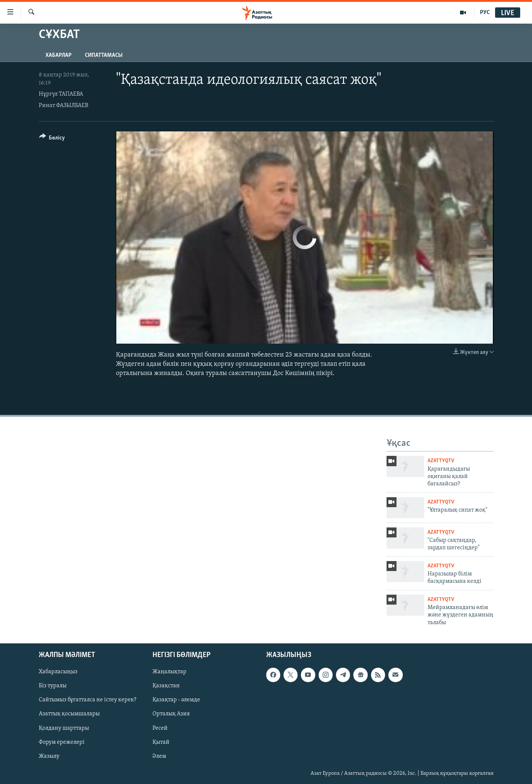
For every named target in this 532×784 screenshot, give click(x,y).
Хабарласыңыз (58, 672)
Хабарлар (59, 55)
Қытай (161, 742)
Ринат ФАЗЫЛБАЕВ (64, 106)
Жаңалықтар (169, 672)
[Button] (52, 139)
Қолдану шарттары (64, 728)
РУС (485, 13)
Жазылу (49, 756)
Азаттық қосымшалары (69, 714)
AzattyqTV (441, 461)
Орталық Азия (171, 714)
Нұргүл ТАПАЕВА (61, 94)
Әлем (159, 756)
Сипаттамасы (104, 55)
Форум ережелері (62, 742)
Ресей (160, 728)
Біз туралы (53, 686)
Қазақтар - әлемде (176, 700)
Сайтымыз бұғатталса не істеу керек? (87, 700)
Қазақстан (166, 686)
